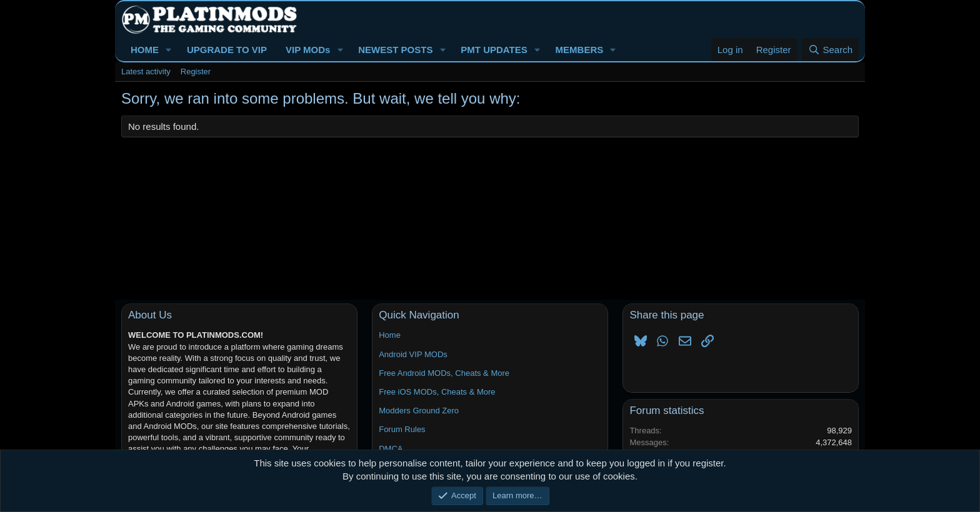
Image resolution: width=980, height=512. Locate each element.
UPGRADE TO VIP (227, 50)
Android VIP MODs (413, 354)
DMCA (391, 449)
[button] (169, 50)
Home (390, 335)
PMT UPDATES (494, 50)
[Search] (830, 50)
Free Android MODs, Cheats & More (444, 373)
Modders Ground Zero (419, 411)
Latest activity (146, 71)
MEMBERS (580, 50)
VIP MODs (308, 50)
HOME (145, 50)
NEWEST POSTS (395, 50)
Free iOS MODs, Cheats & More (437, 392)
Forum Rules (402, 429)
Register (196, 71)
